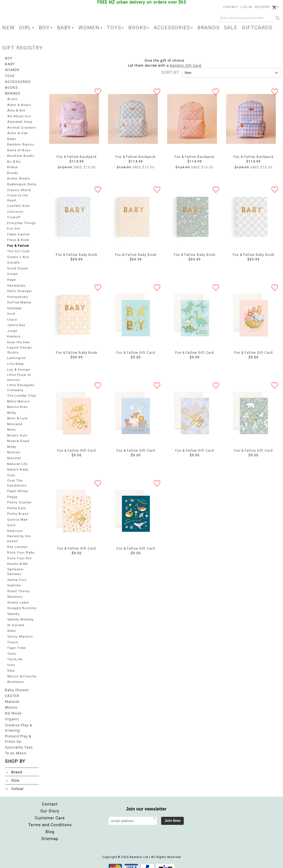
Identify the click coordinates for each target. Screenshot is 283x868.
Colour (17, 782)
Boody (12, 171)
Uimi (11, 658)
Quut (11, 519)
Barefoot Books (20, 153)
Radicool (15, 525)
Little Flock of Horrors (19, 373)
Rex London (17, 540)
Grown (13, 271)
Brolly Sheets (19, 176)
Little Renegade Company (21, 383)
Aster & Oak (17, 131)
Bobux (12, 165)
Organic (12, 714)
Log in (246, 7)
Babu (11, 137)
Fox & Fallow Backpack (74, 119)
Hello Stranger (20, 288)
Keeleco (14, 333)
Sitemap (50, 832)
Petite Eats (16, 502)
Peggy (13, 491)
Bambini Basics (20, 142)
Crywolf (13, 214)
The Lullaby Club (22, 391)
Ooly (11, 470)
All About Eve (18, 114)
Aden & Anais (19, 102)
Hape (12, 276)
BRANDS (208, 28)
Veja (11, 663)
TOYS (115, 28)
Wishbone (16, 679)
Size (15, 773)
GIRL (27, 28)
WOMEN (90, 28)
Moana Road (18, 436)
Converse (15, 208)
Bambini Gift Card (186, 66)
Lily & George (19, 366)
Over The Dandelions (17, 477)
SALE (231, 28)
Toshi (12, 647)
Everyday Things (21, 220)
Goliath (13, 260)
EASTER (12, 692)
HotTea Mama (19, 299)
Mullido (14, 447)
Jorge (12, 328)
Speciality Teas (19, 741)
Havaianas (16, 282)
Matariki (12, 698)
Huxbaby (14, 305)
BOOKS (139, 28)
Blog (50, 825)
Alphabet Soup (20, 119)
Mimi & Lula (17, 413)
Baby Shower (16, 687)
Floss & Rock (18, 237)
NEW (8, 28)
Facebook (227, 807)
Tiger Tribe (17, 641)
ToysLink (15, 652)
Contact (230, 7)
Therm (13, 635)
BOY (46, 28)
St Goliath (15, 618)
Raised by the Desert (19, 532)
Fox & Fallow (18, 242)
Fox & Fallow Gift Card (133, 315)
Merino (11, 703)
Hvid (11, 310)
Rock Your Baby (21, 546)
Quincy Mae (17, 514)
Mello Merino (19, 396)
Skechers (15, 590)
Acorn (12, 97)
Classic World (19, 187)
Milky (12, 408)
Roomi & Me (18, 558)
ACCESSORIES (173, 28)
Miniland (15, 419)
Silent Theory (19, 584)
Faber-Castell (18, 231)
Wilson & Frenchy (15, 671)
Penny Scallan (19, 497)
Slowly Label (18, 595)
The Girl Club (19, 248)
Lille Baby (15, 360)
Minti (11, 425)
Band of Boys (18, 148)
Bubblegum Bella (22, 182)
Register (262, 7)
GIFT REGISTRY (23, 48)
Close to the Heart (18, 195)
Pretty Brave (17, 508)
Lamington (16, 354)
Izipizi (12, 316)
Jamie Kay (16, 322)
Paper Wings (18, 485)
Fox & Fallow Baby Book (74, 217)
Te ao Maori (15, 746)
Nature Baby (17, 464)
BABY (65, 28)
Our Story (50, 804)
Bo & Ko (14, 159)
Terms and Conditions (50, 818)
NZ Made (13, 709)
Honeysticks (18, 294)
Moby (12, 442)
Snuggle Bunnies (22, 601)
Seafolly (14, 579)
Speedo (14, 607)
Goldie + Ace (18, 254)
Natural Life (17, 459)
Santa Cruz (16, 573)
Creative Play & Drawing (18, 722)
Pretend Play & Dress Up (18, 733)
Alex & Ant (16, 108)
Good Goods (18, 265)
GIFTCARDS (257, 28)
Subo (12, 624)
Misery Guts (17, 430)
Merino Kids (18, 402)
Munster (14, 453)
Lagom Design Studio (20, 346)
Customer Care (50, 811)
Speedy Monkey (21, 613)
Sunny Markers (20, 629)
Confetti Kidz (18, 203)
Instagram (239, 807)
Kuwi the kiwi (18, 339)
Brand (17, 765)
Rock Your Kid (19, 552)
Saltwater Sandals (15, 565)
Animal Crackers (21, 125)
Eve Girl (14, 226)
